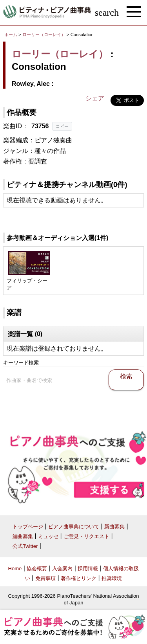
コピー (62, 126)
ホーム (11, 35)
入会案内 (62, 569)
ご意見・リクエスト (86, 536)
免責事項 (45, 578)
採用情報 (88, 569)
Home (15, 569)
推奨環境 (112, 578)
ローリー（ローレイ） (44, 35)
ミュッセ (48, 536)
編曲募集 (23, 536)
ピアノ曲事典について (74, 527)
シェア (95, 98)
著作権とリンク (79, 578)
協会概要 (37, 569)
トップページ (28, 527)
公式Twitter (25, 546)
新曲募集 (114, 527)
